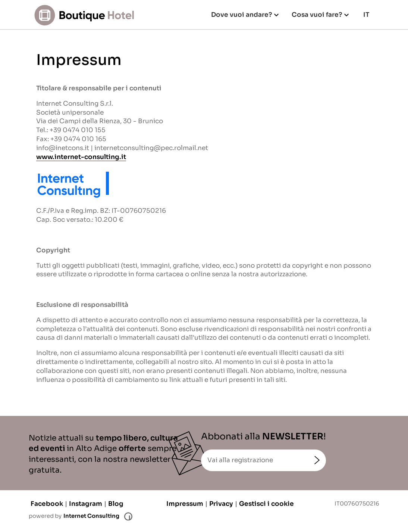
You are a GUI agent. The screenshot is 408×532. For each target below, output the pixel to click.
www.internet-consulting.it (81, 157)
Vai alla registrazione (240, 460)
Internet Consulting (91, 516)
